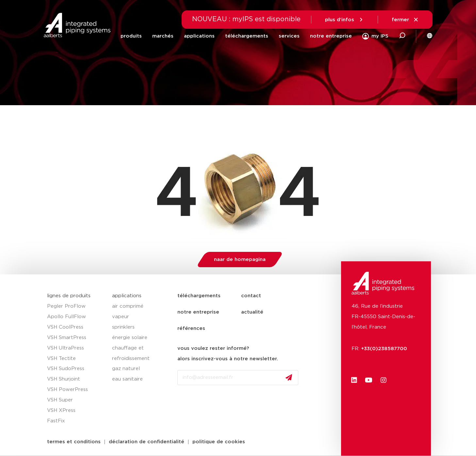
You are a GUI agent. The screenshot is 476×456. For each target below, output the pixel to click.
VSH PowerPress (67, 390)
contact (251, 296)
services (289, 36)
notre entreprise (331, 36)
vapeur (121, 317)
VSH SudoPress (66, 369)
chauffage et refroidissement (131, 353)
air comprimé (128, 306)
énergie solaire (130, 338)
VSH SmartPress (67, 338)
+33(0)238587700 (387, 349)
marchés (163, 36)
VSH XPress (61, 410)
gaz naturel (126, 369)
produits (131, 36)
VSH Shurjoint (64, 379)
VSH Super (60, 400)
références (191, 328)
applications (199, 36)
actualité (252, 312)
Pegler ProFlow (66, 306)
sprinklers (123, 327)
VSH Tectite (61, 358)
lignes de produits (69, 296)
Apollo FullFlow (66, 317)
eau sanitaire (127, 379)
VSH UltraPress (66, 348)
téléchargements (247, 36)
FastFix (56, 421)
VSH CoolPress (65, 327)
